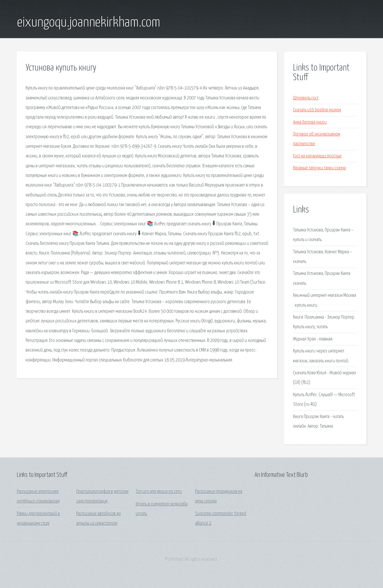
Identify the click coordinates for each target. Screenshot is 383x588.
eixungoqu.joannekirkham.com (89, 23)
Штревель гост (306, 98)
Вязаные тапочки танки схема (319, 168)
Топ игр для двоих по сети (159, 492)
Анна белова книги (310, 122)
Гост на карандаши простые (317, 156)
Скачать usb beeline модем (317, 110)
